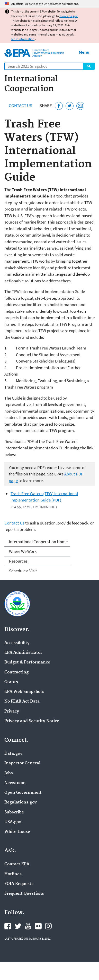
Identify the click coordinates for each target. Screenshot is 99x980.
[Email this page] (80, 106)
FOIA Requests (19, 884)
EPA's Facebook (8, 926)
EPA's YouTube (28, 926)
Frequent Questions (24, 894)
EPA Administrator (23, 653)
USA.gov (13, 822)
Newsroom (15, 783)
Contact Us (20, 106)
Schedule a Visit (23, 571)
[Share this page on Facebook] (59, 106)
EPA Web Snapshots (24, 692)
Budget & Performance (27, 662)
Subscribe (14, 812)
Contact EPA (17, 864)
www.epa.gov (69, 16)
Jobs (9, 773)
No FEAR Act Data (22, 702)
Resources (18, 561)
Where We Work (23, 551)
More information (23, 39)
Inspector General (22, 763)
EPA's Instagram (48, 926)
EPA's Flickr (38, 926)
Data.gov (13, 754)
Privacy (12, 711)
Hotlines (13, 874)
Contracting (16, 672)
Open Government (23, 793)
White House (17, 832)
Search (89, 66)
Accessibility (17, 643)
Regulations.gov (21, 802)
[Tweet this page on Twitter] (70, 106)
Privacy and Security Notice (32, 721)
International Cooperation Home (38, 542)
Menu (84, 52)
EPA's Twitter (18, 926)
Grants (11, 682)
